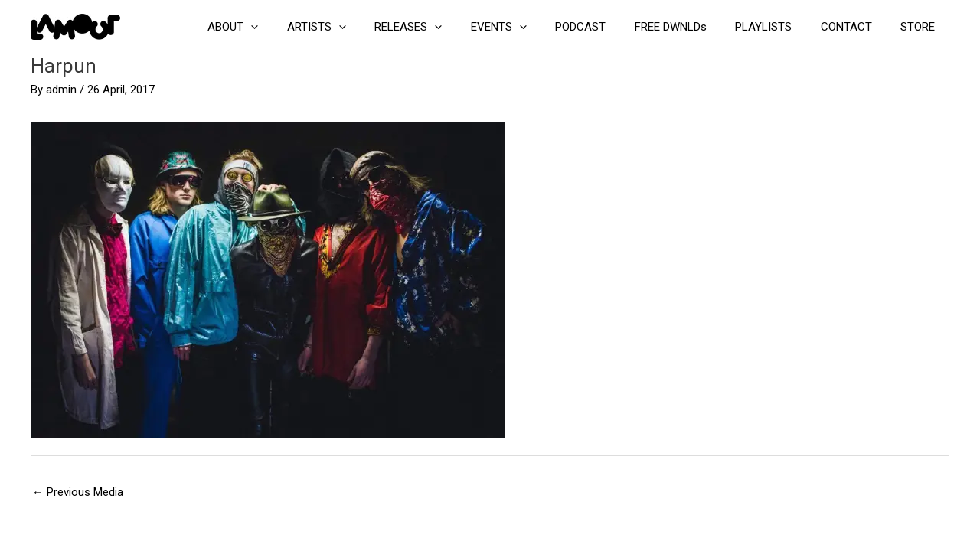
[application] (300, 27)
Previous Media (78, 492)
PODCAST (606, 27)
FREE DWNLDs (691, 27)
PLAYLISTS (778, 27)
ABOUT (282, 27)
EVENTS (530, 27)
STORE (921, 27)
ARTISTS (359, 27)
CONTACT (855, 27)
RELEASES (446, 27)
